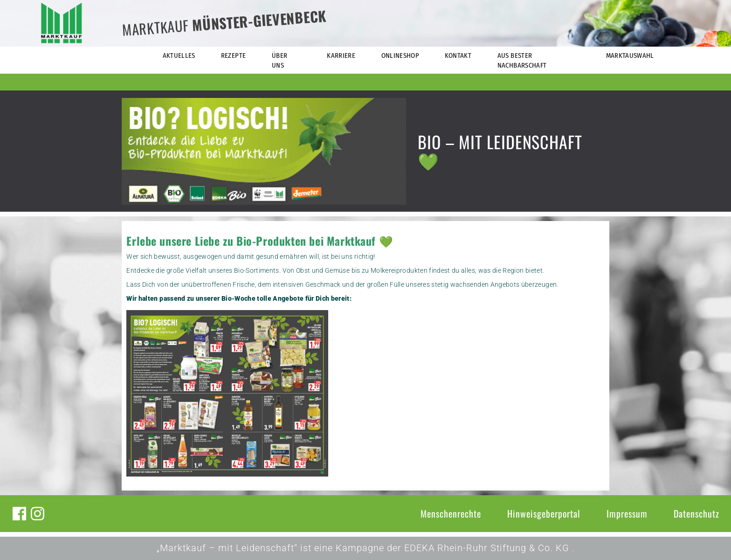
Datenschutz (697, 513)
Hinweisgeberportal (544, 513)
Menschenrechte (451, 513)
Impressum (627, 513)
